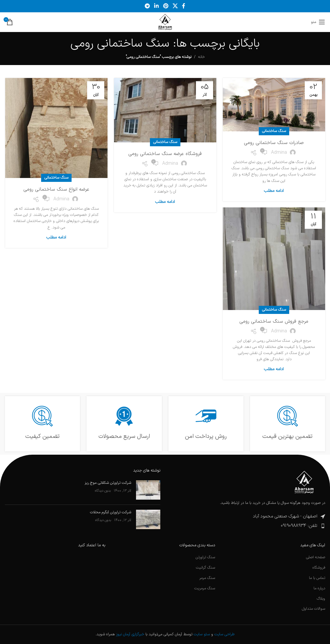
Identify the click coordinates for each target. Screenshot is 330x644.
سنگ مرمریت (205, 588)
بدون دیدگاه (103, 491)
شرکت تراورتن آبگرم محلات (111, 512)
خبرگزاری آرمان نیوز (130, 634)
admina (279, 153)
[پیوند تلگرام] (147, 6)
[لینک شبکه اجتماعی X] (175, 6)
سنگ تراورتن (205, 557)
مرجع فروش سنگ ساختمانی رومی (274, 322)
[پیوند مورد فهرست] (248, 526)
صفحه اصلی (316, 557)
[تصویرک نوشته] (148, 490)
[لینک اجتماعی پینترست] (166, 6)
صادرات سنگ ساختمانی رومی (274, 143)
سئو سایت (202, 634)
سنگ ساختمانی (274, 131)
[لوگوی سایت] (165, 22)
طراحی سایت (224, 634)
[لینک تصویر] (304, 482)
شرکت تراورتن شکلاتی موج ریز (108, 483)
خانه (201, 57)
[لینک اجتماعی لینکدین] (157, 6)
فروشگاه (319, 568)
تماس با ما (317, 578)
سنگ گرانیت (205, 568)
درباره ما (319, 588)
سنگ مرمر (207, 578)
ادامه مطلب (274, 191)
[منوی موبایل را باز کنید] (318, 22)
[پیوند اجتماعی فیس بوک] (183, 6)
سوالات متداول (313, 609)
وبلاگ (321, 599)
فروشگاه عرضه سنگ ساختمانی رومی (165, 154)
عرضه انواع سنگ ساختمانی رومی (56, 189)
